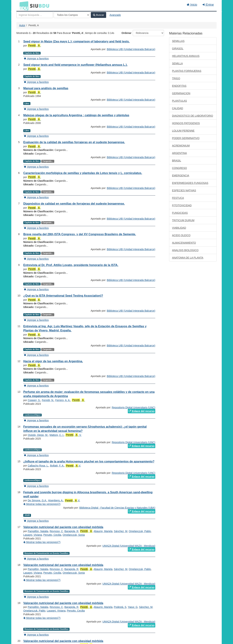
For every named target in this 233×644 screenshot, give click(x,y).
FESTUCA (178, 198)
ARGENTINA (179, 153)
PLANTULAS (179, 101)
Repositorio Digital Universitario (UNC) (134, 407)
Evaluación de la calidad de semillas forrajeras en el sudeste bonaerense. (74, 142)
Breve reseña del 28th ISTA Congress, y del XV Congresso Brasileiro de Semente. (80, 234)
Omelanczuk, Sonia (74, 535)
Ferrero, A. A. (63, 400)
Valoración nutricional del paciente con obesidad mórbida (63, 527)
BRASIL (177, 161)
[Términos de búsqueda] (35, 15)
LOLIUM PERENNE (183, 131)
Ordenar (127, 33)
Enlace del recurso (141, 411)
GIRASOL (178, 48)
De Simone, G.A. (37, 500)
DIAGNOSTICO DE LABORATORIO (192, 116)
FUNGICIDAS (180, 213)
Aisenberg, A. (56, 500)
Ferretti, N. (48, 400)
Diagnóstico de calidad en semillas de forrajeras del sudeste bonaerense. (74, 204)
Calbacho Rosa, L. (38, 466)
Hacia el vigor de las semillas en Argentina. (53, 361)
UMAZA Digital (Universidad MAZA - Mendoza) (129, 546)
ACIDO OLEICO (181, 235)
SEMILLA (177, 63)
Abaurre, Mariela (103, 531)
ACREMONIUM (181, 146)
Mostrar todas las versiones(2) (42, 504)
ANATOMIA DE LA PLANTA (188, 258)
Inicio (192, 5)
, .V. (73, 466)
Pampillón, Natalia (38, 531)
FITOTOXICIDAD (182, 205)
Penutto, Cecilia (52, 535)
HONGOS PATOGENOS (186, 123)
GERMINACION (181, 93)
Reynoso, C (56, 531)
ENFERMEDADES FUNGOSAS (190, 183)
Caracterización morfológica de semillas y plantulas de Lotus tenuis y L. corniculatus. (83, 173)
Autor (22, 25)
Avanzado (115, 15)
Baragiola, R (71, 531)
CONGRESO (179, 168)
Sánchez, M (121, 531)
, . (34, 45)
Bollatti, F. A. (57, 466)
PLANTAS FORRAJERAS (187, 71)
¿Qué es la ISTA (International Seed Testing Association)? (63, 296)
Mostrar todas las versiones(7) (42, 542)
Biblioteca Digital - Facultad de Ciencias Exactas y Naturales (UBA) (117, 508)
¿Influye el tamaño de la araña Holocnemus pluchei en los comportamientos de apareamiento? (89, 461)
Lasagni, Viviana (33, 535)
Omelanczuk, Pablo (140, 531)
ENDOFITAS (179, 86)
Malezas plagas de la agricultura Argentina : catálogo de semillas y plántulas (76, 115)
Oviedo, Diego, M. (38, 435)
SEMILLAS (178, 41)
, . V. (73, 435)
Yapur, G (133, 607)
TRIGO (176, 78)
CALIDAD (178, 108)
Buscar (98, 15)
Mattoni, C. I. (57, 435)
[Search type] (72, 15)
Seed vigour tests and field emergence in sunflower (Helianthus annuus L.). (75, 65)
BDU (23, 6)
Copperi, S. (34, 400)
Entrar (208, 5)
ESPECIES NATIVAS (184, 190)
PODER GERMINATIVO (186, 138)
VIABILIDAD (179, 228)
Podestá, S (120, 607)
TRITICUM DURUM (183, 220)
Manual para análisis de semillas (46, 88)
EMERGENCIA (181, 175)
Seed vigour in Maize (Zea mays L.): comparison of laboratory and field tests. (76, 41)
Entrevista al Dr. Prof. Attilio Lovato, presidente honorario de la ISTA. (71, 265)
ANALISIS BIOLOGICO (185, 250)
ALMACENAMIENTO (184, 243)
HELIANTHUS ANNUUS (186, 56)
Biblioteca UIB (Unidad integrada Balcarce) (131, 49)
